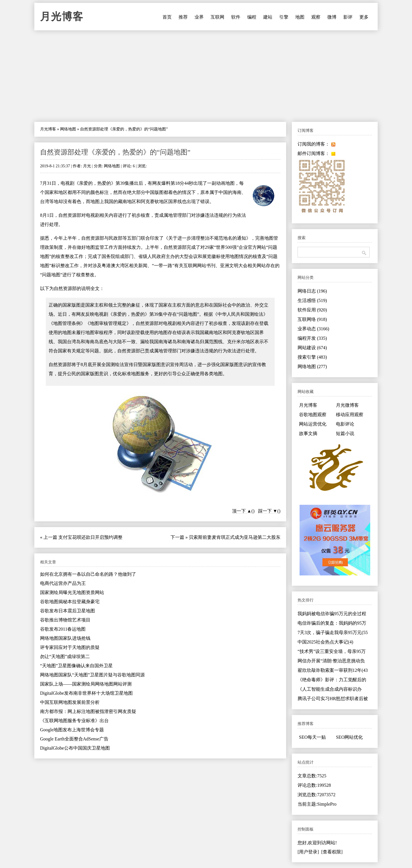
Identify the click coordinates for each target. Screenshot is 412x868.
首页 (167, 17)
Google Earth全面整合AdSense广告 (74, 739)
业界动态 (313, 329)
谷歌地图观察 (313, 415)
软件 (236, 17)
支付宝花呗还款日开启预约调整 (90, 537)
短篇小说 (345, 433)
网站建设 (312, 348)
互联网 (217, 17)
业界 (199, 17)
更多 (364, 17)
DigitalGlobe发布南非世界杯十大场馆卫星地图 (86, 693)
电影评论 (345, 424)
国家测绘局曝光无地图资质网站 (72, 592)
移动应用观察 (350, 415)
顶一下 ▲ (242, 511)
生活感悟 (312, 300)
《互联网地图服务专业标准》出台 (74, 721)
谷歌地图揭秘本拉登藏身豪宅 (70, 602)
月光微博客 (347, 405)
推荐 (183, 17)
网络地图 (68, 129)
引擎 (284, 17)
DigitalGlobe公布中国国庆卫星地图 (75, 748)
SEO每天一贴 (312, 737)
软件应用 (312, 310)
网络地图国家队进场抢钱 (65, 638)
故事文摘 (308, 433)
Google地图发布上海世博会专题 (72, 730)
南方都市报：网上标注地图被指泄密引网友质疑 (88, 711)
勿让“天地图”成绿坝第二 (65, 657)
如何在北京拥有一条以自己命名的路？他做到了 (88, 574)
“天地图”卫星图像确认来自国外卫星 (76, 666)
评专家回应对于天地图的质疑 (70, 647)
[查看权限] (332, 852)
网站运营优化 (313, 424)
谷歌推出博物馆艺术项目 (65, 620)
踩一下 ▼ (268, 511)
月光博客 (62, 17)
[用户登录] (308, 852)
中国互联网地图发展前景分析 (70, 702)
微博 (332, 17)
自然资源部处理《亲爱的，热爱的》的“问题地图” (115, 152)
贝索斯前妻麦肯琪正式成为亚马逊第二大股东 (235, 537)
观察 (316, 17)
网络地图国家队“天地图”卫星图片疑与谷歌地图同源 (92, 675)
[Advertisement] (206, 76)
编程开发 (312, 338)
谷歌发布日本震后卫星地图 (68, 611)
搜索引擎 (312, 357)
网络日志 (312, 291)
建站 (268, 17)
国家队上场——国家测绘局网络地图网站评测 (86, 684)
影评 (348, 17)
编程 (252, 17)
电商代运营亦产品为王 (63, 583)
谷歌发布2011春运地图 (63, 629)
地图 (300, 17)
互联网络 (312, 319)
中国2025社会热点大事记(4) (325, 642)
